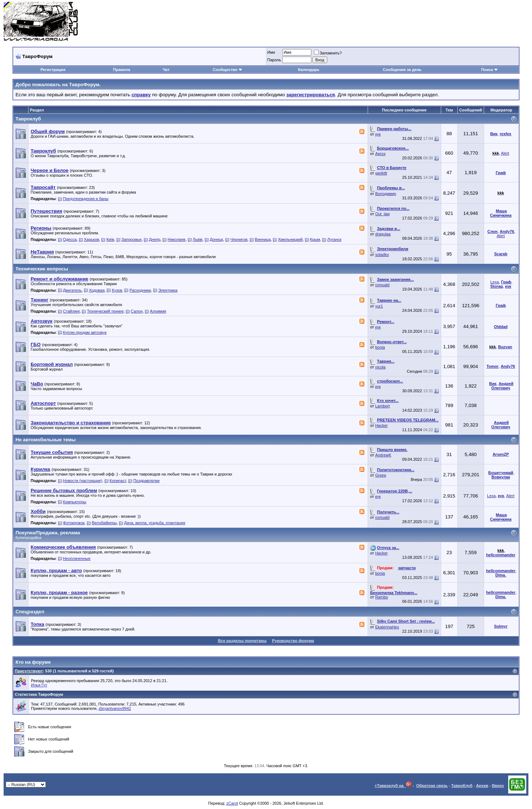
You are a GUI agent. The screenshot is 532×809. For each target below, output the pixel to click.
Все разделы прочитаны (242, 641)
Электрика (168, 290)
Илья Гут (39, 685)
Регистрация (53, 70)
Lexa (495, 282)
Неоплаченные (77, 558)
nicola (380, 367)
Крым (315, 239)
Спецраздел (30, 612)
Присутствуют (29, 671)
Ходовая (97, 290)
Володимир (386, 194)
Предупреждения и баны (86, 199)
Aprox (380, 154)
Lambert (382, 406)
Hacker (382, 425)
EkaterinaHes (387, 627)
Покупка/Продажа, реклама (48, 533)
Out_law (382, 214)
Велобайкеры (104, 523)
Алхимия (158, 311)
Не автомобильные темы (46, 440)
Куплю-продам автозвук (85, 332)
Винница (263, 239)
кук (378, 134)
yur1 (379, 306)
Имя (271, 52)
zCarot (232, 803)
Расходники (140, 290)
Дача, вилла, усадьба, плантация (155, 523)
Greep (381, 475)
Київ (110, 239)
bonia (380, 347)
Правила (122, 70)
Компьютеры (75, 502)
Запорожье (132, 239)
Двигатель (72, 290)
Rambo (382, 597)
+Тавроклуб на (393, 786)
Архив (482, 786)
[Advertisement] (397, 22)
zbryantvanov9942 (115, 708)
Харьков (92, 239)
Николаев (176, 239)
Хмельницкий (290, 239)
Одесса (70, 239)
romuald (382, 285)
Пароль (274, 60)
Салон (137, 311)
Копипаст (118, 481)
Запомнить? (328, 53)
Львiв (198, 239)
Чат (166, 70)
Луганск (334, 239)
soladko (382, 255)
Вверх (498, 786)
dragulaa (383, 234)
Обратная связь (432, 786)
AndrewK (383, 455)
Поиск (490, 70)
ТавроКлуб (462, 786)
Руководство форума (293, 641)
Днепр (155, 239)
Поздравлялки (147, 481)
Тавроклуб (28, 119)
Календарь (309, 70)
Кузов (117, 290)
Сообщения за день (402, 70)
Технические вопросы (42, 269)
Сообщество (227, 70)
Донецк (216, 239)
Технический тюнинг (105, 311)
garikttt (381, 173)
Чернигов (239, 239)
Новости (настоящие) (83, 481)
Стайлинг (71, 311)
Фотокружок (74, 523)
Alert (505, 153)
